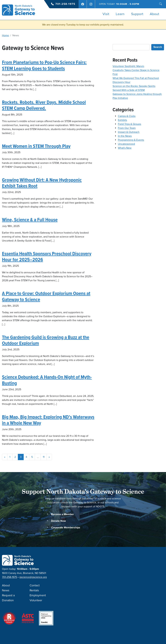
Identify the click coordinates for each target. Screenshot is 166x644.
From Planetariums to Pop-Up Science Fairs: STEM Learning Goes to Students (44, 65)
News (6, 590)
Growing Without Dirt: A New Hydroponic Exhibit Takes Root (42, 183)
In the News (125, 136)
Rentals (34, 590)
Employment (38, 595)
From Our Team (127, 128)
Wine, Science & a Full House (30, 220)
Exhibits (122, 120)
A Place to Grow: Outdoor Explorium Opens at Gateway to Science (46, 296)
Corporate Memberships (63, 528)
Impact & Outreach (129, 132)
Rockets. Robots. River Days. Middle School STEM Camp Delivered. (44, 105)
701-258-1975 (65, 4)
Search (158, 47)
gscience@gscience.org (33, 577)
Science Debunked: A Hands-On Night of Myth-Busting (47, 380)
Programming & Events (131, 140)
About (154, 14)
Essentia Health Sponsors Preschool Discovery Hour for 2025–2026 (47, 256)
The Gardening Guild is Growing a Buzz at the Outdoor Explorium (46, 340)
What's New (125, 148)
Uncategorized (126, 144)
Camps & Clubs (127, 116)
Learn (120, 14)
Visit (106, 14)
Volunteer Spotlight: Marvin (128, 66)
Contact (35, 586)
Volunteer (36, 600)
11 (44, 457)
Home (5, 35)
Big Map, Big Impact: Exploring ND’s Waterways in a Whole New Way (48, 420)
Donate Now (56, 521)
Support (137, 14)
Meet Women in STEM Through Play (36, 146)
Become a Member (60, 514)
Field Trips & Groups (129, 124)
